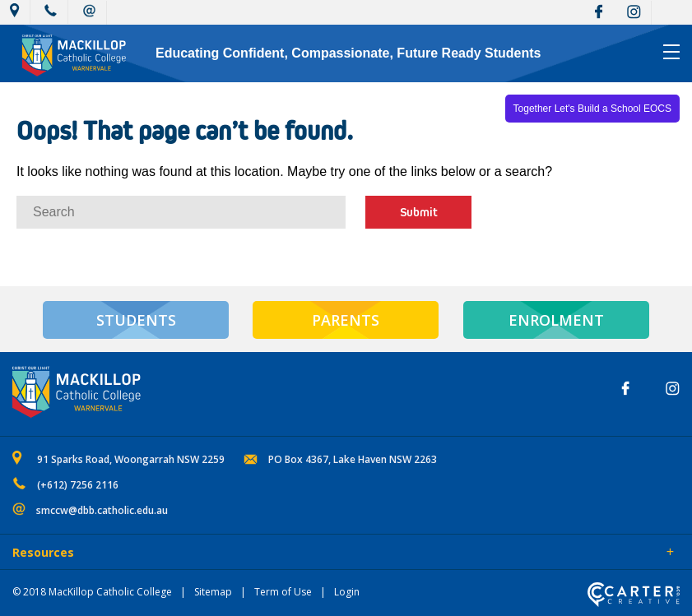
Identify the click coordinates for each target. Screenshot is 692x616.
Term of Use (283, 592)
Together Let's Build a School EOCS (592, 109)
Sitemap (213, 592)
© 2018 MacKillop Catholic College (92, 592)
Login (347, 592)
